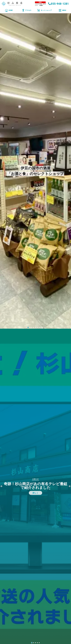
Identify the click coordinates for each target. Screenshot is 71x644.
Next (70, 171)
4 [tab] (37, 643)
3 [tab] (35, 643)
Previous (1, 171)
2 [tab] (34, 643)
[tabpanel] (35, 486)
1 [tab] (32, 643)
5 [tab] (39, 643)
